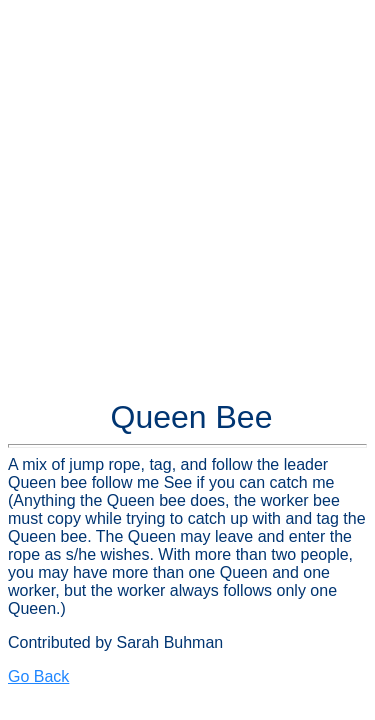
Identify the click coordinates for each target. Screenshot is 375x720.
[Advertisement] (187, 195)
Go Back (38, 676)
